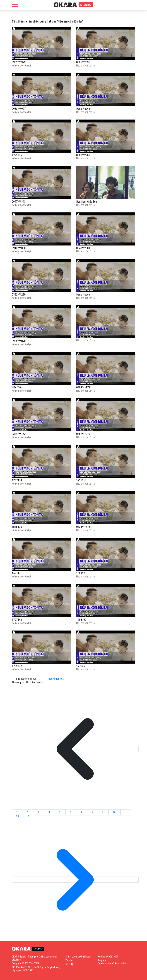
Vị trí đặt (70, 964)
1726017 (81, 480)
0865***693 (83, 62)
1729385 (17, 155)
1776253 (81, 666)
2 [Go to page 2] (28, 812)
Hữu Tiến (17, 387)
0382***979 (19, 62)
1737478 (17, 480)
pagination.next (56, 679)
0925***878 (19, 341)
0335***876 (83, 527)
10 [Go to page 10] (115, 812)
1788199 (81, 620)
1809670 (81, 573)
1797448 (17, 620)
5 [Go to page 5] (60, 812)
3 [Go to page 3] (39, 812)
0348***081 (83, 248)
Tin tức (69, 961)
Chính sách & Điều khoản (78, 957)
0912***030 (19, 248)
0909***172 (83, 387)
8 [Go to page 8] (92, 812)
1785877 (17, 666)
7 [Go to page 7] (82, 812)
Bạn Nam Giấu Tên (87, 202)
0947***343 (19, 202)
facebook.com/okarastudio (112, 963)
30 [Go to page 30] (18, 816)
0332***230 (19, 295)
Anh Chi (16, 573)
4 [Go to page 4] (49, 812)
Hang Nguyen (84, 109)
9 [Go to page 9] (103, 812)
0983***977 (19, 109)
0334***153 (19, 434)
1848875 (17, 527)
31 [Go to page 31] (30, 816)
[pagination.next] (75, 880)
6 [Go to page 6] (71, 812)
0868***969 (83, 155)
